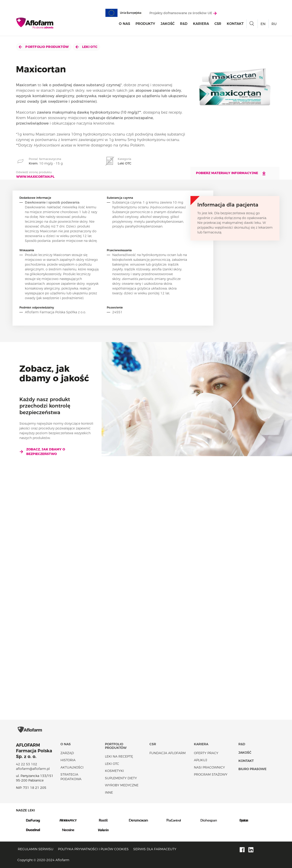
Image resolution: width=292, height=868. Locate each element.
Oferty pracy (206, 753)
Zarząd (67, 753)
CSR (218, 24)
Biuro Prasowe (252, 769)
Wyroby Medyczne (122, 785)
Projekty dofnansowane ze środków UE (183, 13)
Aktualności (72, 767)
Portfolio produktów (44, 47)
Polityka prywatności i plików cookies (93, 849)
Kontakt (235, 24)
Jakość (168, 24)
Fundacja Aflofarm (168, 753)
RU (274, 24)
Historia (68, 760)
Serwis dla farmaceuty (155, 849)
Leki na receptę (119, 756)
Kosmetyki (114, 771)
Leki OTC (87, 47)
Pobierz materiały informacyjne (231, 173)
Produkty (145, 24)
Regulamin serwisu (36, 849)
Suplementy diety (121, 778)
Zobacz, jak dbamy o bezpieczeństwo (42, 452)
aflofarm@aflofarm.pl (33, 769)
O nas (124, 24)
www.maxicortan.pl (35, 177)
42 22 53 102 (27, 764)
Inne (109, 792)
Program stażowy (211, 774)
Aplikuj (201, 760)
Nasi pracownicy (209, 767)
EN (263, 24)
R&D (184, 24)
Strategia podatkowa (71, 777)
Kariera (201, 24)
